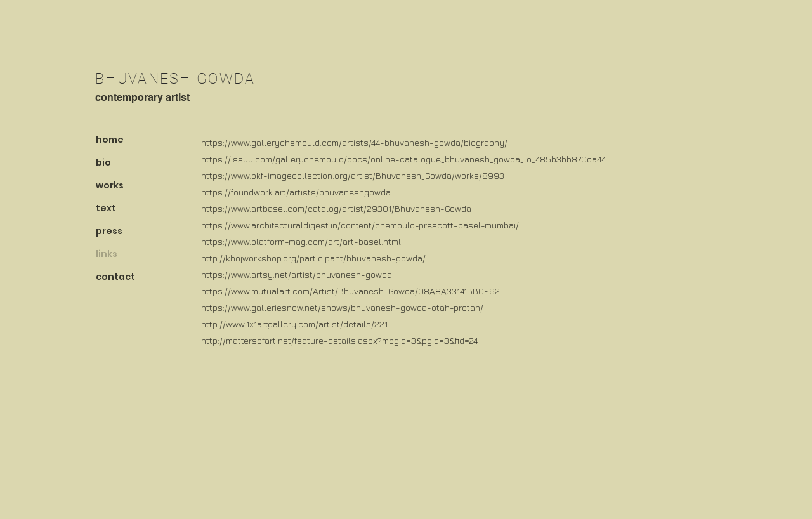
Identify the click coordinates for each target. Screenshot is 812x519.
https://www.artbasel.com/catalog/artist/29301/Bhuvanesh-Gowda (336, 208)
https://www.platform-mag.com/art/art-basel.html (301, 241)
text (106, 208)
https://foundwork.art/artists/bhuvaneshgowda (296, 192)
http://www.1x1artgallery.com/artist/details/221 (294, 324)
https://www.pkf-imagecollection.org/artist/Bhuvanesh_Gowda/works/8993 (353, 175)
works (110, 185)
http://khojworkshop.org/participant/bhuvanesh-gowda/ (313, 258)
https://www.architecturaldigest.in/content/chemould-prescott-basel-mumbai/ (360, 225)
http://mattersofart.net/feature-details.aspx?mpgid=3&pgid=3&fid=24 (339, 340)
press (109, 231)
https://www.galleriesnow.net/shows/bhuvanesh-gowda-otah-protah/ (342, 307)
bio (103, 162)
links (107, 254)
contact (115, 277)
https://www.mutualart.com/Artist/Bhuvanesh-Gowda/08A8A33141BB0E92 (350, 291)
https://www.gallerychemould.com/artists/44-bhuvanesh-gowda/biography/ (354, 142)
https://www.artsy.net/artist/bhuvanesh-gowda (297, 274)
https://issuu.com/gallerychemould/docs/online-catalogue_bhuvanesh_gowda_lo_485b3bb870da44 (403, 159)
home (110, 140)
